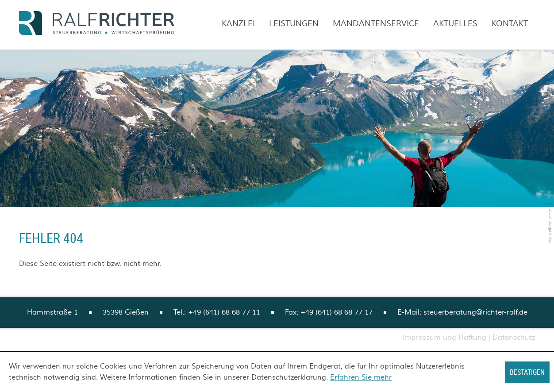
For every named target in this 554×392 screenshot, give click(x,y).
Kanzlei (238, 24)
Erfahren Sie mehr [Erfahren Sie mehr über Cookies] (361, 377)
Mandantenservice (376, 24)
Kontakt (510, 24)
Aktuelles (455, 24)
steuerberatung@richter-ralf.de (475, 312)
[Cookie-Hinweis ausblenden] (527, 372)
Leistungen (294, 24)
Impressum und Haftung (444, 338)
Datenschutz (514, 338)
